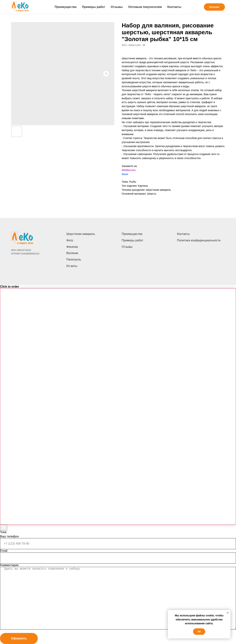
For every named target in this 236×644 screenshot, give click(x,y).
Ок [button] (199, 632)
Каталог (214, 7)
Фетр (70, 240)
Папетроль (74, 259)
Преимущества (66, 7)
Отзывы (117, 7)
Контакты (174, 7)
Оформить (19, 638)
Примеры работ (94, 7)
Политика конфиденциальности (199, 240)
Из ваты (72, 266)
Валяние (72, 253)
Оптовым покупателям (145, 7)
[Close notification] (228, 613)
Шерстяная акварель (81, 234)
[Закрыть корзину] (4, 528)
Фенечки (72, 247)
